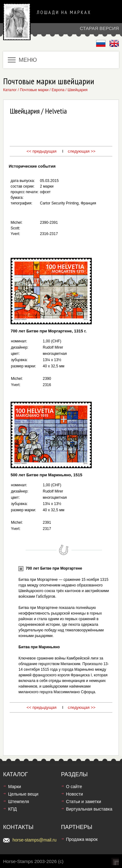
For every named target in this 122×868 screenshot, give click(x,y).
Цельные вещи (23, 794)
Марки (15, 787)
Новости (75, 794)
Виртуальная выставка (89, 809)
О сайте (74, 787)
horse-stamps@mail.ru (34, 840)
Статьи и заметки (84, 802)
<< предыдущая (41, 151)
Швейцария (77, 90)
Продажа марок (82, 839)
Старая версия (99, 28)
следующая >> (82, 151)
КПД (12, 809)
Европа (58, 90)
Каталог (10, 90)
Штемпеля (19, 802)
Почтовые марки (34, 90)
